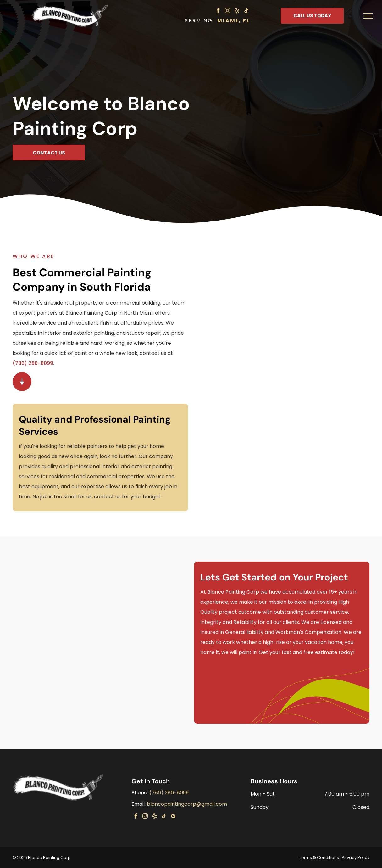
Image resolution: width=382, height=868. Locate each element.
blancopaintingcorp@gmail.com (187, 804)
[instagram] (228, 11)
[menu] (368, 16)
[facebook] (218, 11)
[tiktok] (246, 11)
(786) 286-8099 (33, 363)
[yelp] (237, 11)
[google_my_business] (173, 817)
